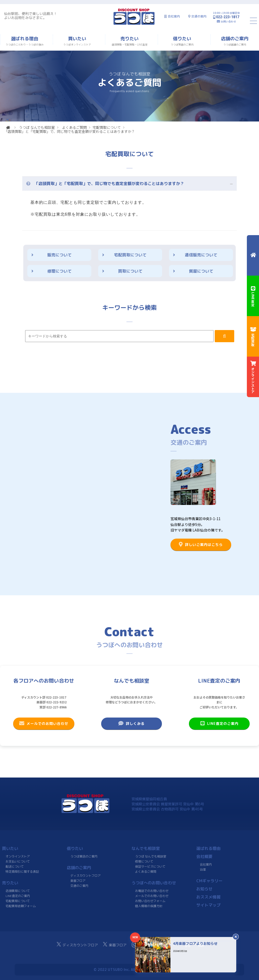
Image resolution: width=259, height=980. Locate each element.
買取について (130, 271)
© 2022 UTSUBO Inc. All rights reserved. (129, 969)
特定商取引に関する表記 (22, 872)
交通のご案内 (79, 886)
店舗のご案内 (79, 868)
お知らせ (204, 889)
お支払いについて (18, 861)
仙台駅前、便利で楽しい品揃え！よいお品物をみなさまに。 (31, 16)
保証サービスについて (150, 866)
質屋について (201, 271)
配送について (15, 866)
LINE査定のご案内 (219, 723)
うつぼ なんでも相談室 (37, 127)
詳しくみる (132, 723)
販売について (59, 255)
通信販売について (201, 255)
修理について (59, 271)
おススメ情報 (208, 897)
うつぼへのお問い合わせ (154, 883)
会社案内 (174, 16)
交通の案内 (199, 16)
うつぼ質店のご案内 (84, 856)
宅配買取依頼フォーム (21, 906)
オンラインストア (18, 856)
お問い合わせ (228, 21)
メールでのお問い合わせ (44, 723)
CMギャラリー (209, 881)
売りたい (10, 883)
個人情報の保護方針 (149, 906)
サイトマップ (208, 905)
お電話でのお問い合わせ (152, 891)
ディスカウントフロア (85, 876)
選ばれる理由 (208, 848)
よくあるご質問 (74, 127)
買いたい (10, 848)
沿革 (203, 870)
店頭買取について (18, 891)
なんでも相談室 (146, 848)
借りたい (75, 848)
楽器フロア (78, 881)
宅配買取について (107, 127)
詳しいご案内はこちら (201, 544)
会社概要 (204, 856)
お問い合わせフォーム (150, 901)
